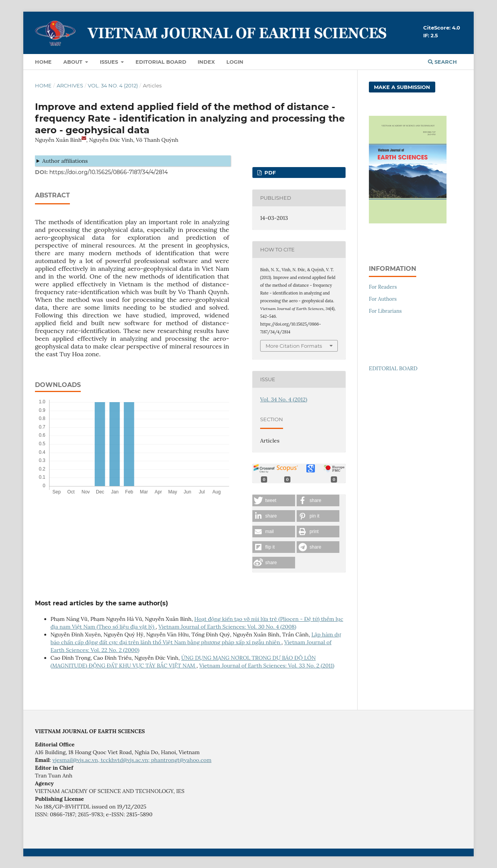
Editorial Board (161, 62)
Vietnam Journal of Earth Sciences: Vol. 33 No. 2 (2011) (267, 666)
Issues (110, 62)
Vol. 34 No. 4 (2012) (113, 85)
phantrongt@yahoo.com (181, 760)
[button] (274, 500)
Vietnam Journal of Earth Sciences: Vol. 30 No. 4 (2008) (227, 627)
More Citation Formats (294, 346)
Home (43, 62)
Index (206, 62)
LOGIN (235, 62)
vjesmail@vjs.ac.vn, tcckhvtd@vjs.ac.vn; (102, 760)
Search (442, 62)
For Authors (383, 299)
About (74, 62)
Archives (70, 85)
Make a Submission (402, 87)
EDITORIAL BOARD (393, 368)
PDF (269, 173)
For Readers (383, 287)
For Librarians (385, 311)
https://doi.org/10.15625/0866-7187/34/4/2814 (109, 172)
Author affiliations (65, 161)
